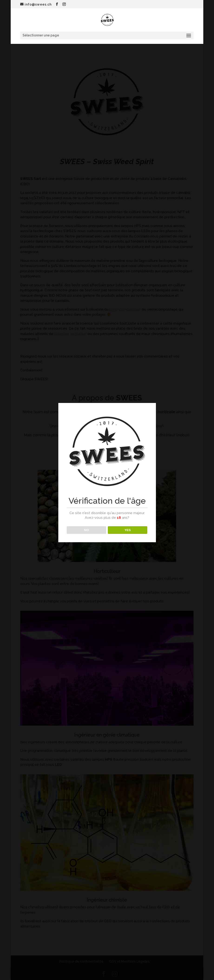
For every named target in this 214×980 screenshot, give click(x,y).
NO (86, 530)
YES (128, 530)
